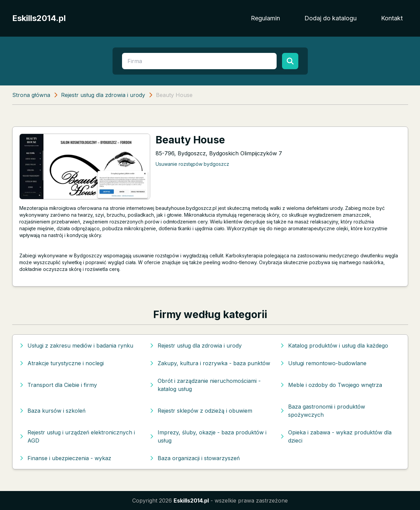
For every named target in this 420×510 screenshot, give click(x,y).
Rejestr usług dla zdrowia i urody (103, 95)
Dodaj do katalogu (331, 18)
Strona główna (31, 95)
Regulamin (265, 18)
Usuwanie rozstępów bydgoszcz (192, 164)
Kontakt (392, 18)
